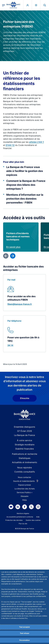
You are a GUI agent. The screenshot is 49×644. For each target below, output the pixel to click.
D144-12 (10, 145)
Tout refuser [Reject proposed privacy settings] (25, 633)
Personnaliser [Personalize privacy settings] (25, 640)
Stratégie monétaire (25, 566)
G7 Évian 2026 (25, 552)
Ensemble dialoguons (24, 548)
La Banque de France (24, 556)
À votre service (24, 562)
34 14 (10, 466)
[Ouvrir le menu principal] (4, 5)
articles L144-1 (37, 142)
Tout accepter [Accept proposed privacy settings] (25, 627)
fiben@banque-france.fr (20, 425)
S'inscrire (25, 519)
